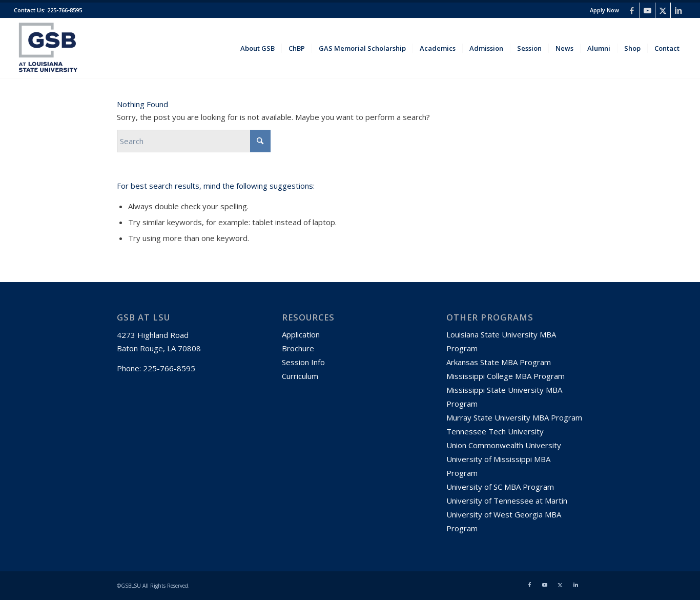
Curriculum (300, 376)
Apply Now (604, 10)
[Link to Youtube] (647, 10)
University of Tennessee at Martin (507, 501)
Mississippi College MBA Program (506, 376)
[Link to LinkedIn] (678, 10)
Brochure (298, 348)
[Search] (194, 141)
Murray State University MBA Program (514, 417)
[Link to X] (663, 10)
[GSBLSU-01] (48, 48)
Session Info (303, 362)
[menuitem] (602, 10)
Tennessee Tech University (496, 431)
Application (301, 334)
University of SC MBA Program (500, 487)
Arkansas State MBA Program (499, 362)
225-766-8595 (64, 10)
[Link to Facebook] (632, 10)
